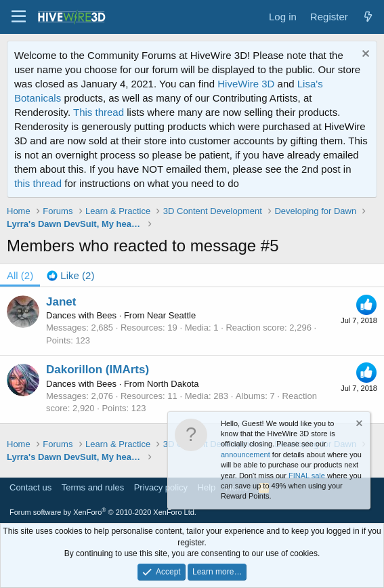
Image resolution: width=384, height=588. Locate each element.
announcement (246, 455)
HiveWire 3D (246, 84)
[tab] (70, 275)
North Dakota (173, 384)
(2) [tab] (20, 275)
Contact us (30, 487)
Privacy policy (161, 487)
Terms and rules (93, 487)
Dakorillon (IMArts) (98, 370)
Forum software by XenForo (103, 512)
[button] (19, 17)
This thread (99, 112)
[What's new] (368, 17)
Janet (61, 302)
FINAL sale (307, 476)
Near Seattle (171, 315)
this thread (38, 183)
